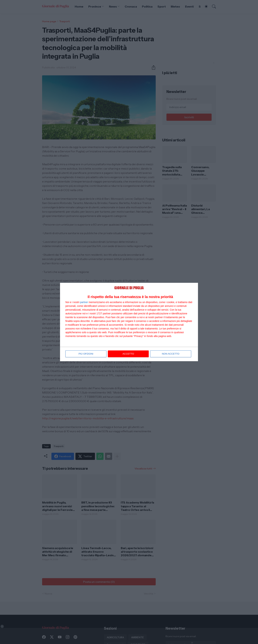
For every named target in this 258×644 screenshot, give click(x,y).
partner (84, 302)
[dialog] (129, 322)
